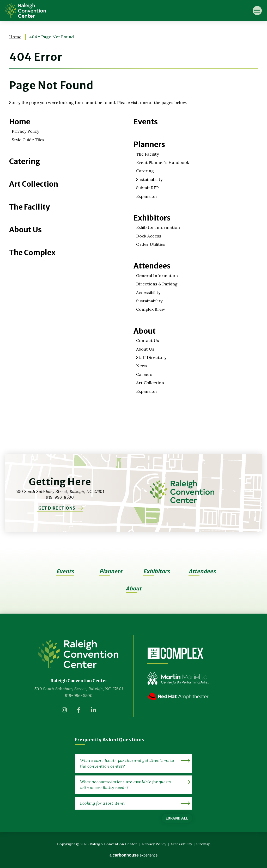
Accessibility (148, 292)
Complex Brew (151, 309)
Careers (144, 374)
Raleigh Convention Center (26, 10)
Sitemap (203, 844)
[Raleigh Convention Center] (79, 654)
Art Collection (34, 184)
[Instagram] (64, 712)
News (142, 366)
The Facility (29, 207)
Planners (149, 144)
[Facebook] (79, 712)
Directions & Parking (157, 284)
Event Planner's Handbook (163, 162)
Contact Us (148, 340)
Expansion (146, 196)
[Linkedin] (93, 712)
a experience (134, 855)
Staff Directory (151, 357)
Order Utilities (151, 244)
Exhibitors (152, 218)
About (145, 331)
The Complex (32, 253)
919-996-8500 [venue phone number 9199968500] (79, 695)
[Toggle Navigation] (257, 11)
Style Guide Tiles (28, 140)
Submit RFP (147, 188)
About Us (25, 230)
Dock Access (149, 236)
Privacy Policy (25, 131)
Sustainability (149, 179)
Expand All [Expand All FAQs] (177, 818)
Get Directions (57, 508)
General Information (157, 276)
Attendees (152, 266)
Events (146, 122)
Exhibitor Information (158, 227)
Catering (25, 161)
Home (15, 37)
